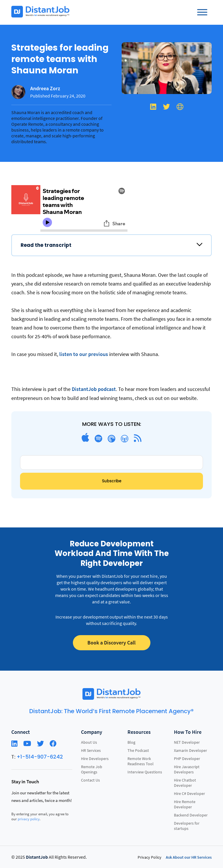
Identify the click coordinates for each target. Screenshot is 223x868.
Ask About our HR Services (189, 857)
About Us (89, 742)
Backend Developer (191, 815)
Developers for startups (187, 826)
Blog (131, 742)
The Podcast (138, 750)
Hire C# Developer (189, 793)
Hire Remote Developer (185, 804)
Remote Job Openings (92, 769)
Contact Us (90, 780)
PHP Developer (187, 759)
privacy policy (29, 819)
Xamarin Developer (190, 750)
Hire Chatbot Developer (185, 783)
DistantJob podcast (94, 389)
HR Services (91, 750)
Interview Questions (145, 772)
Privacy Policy (150, 857)
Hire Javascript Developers (187, 769)
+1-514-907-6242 (40, 757)
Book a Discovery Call (111, 643)
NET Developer (187, 742)
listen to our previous (83, 354)
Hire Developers (95, 759)
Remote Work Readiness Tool (141, 761)
